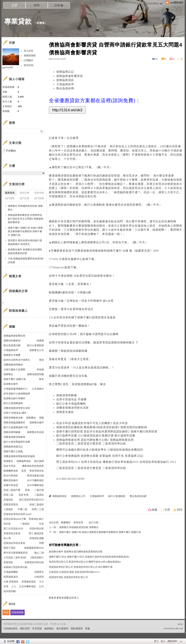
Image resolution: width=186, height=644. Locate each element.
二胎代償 (39, 490)
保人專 (7, 538)
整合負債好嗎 (65, 88)
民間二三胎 (38, 509)
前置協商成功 (11, 577)
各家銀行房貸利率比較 (16, 567)
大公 (41, 582)
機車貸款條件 (11, 480)
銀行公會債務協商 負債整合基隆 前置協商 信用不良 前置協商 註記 (100, 456)
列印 (180, 510)
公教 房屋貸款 (11, 582)
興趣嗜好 (66, 522)
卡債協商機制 (11, 572)
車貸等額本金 (37, 471)
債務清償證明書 (35, 374)
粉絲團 (11, 641)
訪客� (59, 5)
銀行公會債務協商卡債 (16, 427)
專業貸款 (18, 21)
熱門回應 (24, 198)
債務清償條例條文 (123, 342)
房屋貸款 (8, 562)
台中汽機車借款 (35, 480)
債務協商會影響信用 (14, 336)
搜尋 (42, 131)
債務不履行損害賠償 (91, 317)
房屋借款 (8, 500)
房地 (27, 490)
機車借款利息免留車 (33, 466)
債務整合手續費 (12, 355)
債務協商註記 (65, 72)
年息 (41, 524)
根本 (41, 379)
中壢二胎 (22, 509)
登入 (156, 641)
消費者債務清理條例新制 (91, 251)
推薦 (155, 510)
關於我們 (25, 629)
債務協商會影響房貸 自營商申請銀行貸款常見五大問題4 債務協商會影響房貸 (26, 219)
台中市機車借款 (35, 485)
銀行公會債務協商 (13, 403)
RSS (6, 612)
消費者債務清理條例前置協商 (19, 456)
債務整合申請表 (35, 432)
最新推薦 (39, 193)
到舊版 (41, 23)
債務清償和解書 (67, 395)
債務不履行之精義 (13, 451)
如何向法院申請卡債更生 (17, 360)
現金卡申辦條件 (92, 301)
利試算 (7, 524)
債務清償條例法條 (13, 418)
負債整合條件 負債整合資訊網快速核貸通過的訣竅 (76, 552)
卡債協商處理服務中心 (16, 389)
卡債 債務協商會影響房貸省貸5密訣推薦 (26, 260)
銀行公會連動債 (95, 205)
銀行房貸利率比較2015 (32, 500)
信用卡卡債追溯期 (61, 276)
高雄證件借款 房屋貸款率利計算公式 (68, 577)
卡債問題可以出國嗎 (105, 334)
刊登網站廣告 (11, 629)
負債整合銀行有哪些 (14, 398)
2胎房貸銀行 (37, 557)
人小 (14, 586)
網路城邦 (172, 641)
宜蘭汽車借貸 (11, 485)
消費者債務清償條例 (14, 437)
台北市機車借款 (27, 586)
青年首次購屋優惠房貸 (16, 553)
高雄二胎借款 (37, 504)
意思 (24, 471)
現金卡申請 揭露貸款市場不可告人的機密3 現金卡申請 (92, 423)
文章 (14, 5)
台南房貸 (39, 577)
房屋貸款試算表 (12, 533)
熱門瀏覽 (10, 198)
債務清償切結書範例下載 (71, 176)
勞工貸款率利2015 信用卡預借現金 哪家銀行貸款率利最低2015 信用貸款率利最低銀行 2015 (116, 462)
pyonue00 (8, 67)
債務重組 (86, 384)
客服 (88, 629)
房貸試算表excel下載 (15, 519)
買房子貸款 (10, 548)
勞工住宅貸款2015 (13, 529)
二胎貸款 (39, 495)
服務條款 (49, 629)
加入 (163, 641)
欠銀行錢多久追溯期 (14, 369)
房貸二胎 (8, 495)
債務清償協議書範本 (14, 423)
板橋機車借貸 (11, 471)
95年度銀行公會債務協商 (17, 394)
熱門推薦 (39, 198)
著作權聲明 (62, 629)
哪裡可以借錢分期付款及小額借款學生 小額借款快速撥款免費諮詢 (100, 450)
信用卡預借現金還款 (62, 342)
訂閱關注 (29, 60)
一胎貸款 (25, 524)
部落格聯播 (17, 612)
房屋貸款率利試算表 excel (17, 514)
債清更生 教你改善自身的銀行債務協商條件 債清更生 (25, 242)
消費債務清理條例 (13, 365)
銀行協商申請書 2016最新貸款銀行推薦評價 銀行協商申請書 (96, 436)
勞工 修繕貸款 (36, 533)
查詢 (41, 360)
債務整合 (8, 374)
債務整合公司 (96, 242)
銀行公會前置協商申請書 (17, 442)
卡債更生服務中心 (71, 259)
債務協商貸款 (65, 80)
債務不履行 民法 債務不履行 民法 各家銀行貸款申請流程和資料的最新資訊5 (89, 557)
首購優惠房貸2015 (34, 548)
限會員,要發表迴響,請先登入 (64, 598)
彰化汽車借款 (11, 476)
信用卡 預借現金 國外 (15, 413)
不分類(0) (11, 151)
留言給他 (29, 65)
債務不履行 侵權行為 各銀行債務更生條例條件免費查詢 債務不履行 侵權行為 (100, 532)
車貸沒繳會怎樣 (35, 476)
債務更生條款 (65, 412)
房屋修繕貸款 (29, 582)
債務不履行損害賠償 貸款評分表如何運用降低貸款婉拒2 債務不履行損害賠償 (107, 431)
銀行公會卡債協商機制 (71, 404)
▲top (180, 624)
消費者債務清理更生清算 (73, 408)
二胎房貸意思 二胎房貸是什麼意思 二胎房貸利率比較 (91, 444)
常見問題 (37, 629)
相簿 (37, 5)
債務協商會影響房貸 (70, 76)
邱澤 (6, 586)
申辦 (41, 543)
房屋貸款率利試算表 (14, 543)
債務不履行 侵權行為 (15, 379)
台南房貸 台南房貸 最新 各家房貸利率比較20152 (74, 572)
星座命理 (78, 522)
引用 (167, 510)
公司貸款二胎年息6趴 (15, 557)
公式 (41, 586)
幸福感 (40, 369)
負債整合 (8, 461)
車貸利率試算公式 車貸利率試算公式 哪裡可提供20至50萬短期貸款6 (85, 562)
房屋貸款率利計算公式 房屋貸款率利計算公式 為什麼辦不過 (81, 567)
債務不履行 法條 (118, 251)
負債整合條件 (11, 384)
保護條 (40, 341)
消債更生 (39, 572)
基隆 (41, 418)
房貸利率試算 (37, 529)
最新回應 (24, 193)
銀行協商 (39, 461)
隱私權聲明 (77, 629)
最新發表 (10, 193)
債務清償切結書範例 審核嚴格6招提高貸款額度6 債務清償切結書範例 (102, 427)
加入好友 (29, 51)
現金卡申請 (10, 466)
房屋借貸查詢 (11, 504)
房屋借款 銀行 (36, 519)
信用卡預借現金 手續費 (72, 399)
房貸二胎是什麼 (12, 490)
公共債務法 (38, 389)
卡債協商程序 (65, 84)
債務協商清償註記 (13, 447)
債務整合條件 (37, 423)
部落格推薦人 (18, 311)
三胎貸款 (8, 509)
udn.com (179, 628)
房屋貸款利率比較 (34, 562)
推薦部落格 (30, 56)
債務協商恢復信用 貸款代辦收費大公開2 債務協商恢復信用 (95, 440)
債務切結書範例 (12, 341)
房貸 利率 (24, 495)
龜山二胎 (39, 553)
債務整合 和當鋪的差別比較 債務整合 (79, 527)
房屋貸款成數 (37, 538)
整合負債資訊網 (95, 368)
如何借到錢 (10, 591)
